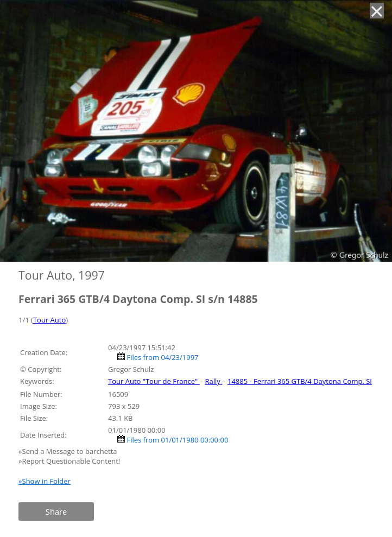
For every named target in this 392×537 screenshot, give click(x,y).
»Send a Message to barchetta (69, 451)
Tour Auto (49, 320)
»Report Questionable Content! (69, 461)
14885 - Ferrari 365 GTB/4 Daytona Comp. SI (300, 381)
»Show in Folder (45, 481)
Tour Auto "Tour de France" (154, 381)
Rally (213, 381)
